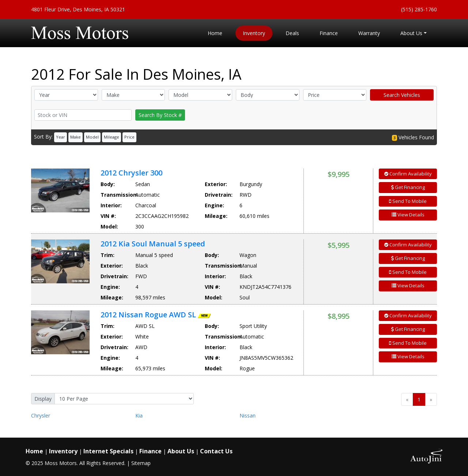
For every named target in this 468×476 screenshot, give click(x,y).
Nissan (248, 415)
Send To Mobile (408, 201)
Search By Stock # (160, 115)
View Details (408, 215)
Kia (139, 415)
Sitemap (141, 463)
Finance (150, 451)
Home (34, 451)
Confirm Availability (408, 174)
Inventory (63, 451)
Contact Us (216, 451)
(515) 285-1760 (419, 9)
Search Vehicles (402, 95)
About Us (181, 451)
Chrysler (41, 415)
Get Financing (408, 187)
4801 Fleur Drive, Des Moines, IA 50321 (78, 9)
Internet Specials (108, 451)
